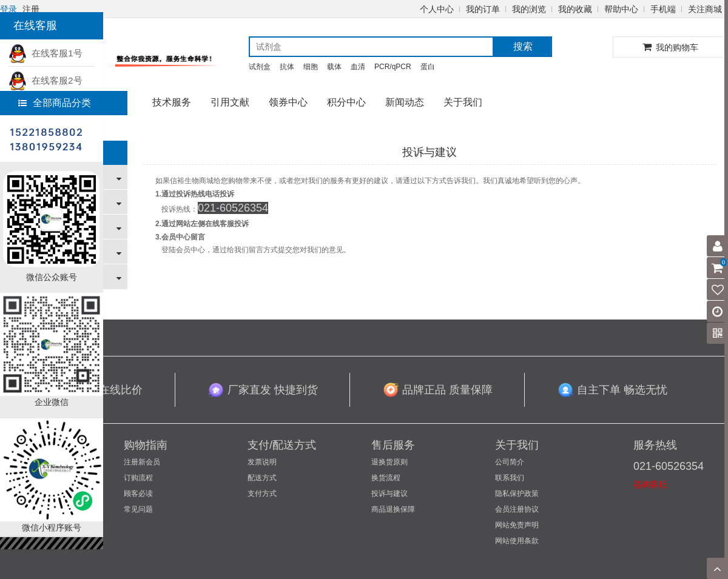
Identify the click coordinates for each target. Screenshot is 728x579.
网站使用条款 (517, 541)
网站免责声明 (517, 525)
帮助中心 (621, 9)
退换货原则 (389, 462)
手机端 (663, 9)
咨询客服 (650, 484)
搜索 (523, 46)
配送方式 (262, 478)
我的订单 (483, 9)
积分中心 (346, 102)
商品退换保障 (393, 509)
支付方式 (262, 494)
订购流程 (138, 478)
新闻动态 (405, 102)
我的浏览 (529, 9)
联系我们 (510, 478)
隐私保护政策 (517, 494)
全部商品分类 (55, 103)
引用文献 (230, 102)
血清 (358, 67)
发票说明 (262, 462)
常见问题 (138, 509)
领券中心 (288, 102)
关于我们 (463, 102)
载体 (334, 67)
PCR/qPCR (393, 67)
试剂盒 (260, 67)
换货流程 (386, 478)
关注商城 (705, 9)
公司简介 (510, 462)
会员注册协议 (517, 509)
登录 (8, 9)
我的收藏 (575, 9)
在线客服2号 (45, 80)
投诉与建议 (389, 494)
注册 (31, 9)
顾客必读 (138, 494)
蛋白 (428, 67)
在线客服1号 (45, 53)
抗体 (287, 67)
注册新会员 (142, 462)
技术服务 (172, 102)
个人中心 (437, 9)
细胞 (311, 67)
